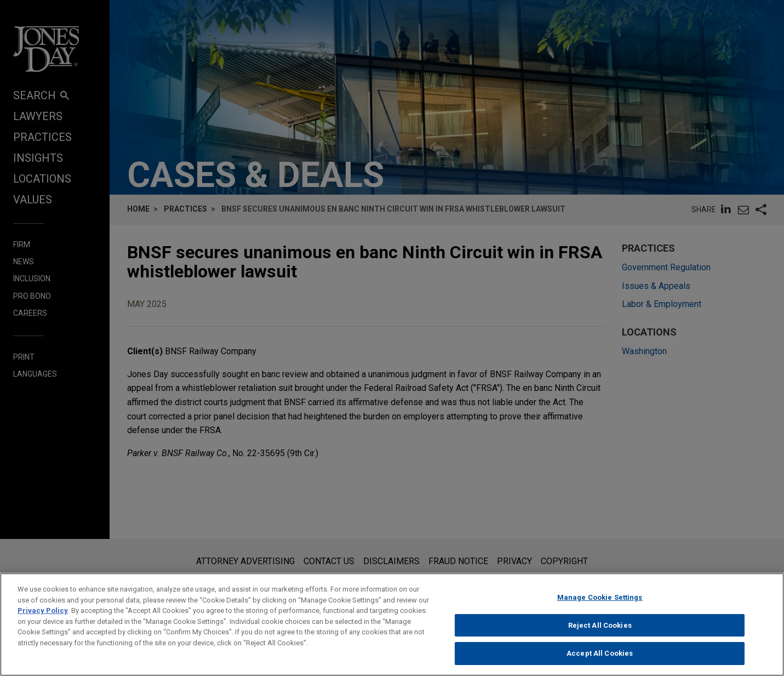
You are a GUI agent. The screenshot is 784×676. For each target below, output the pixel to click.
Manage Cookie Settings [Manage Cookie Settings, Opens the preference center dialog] (600, 606)
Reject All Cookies (600, 634)
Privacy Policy (43, 619)
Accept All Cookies (600, 662)
